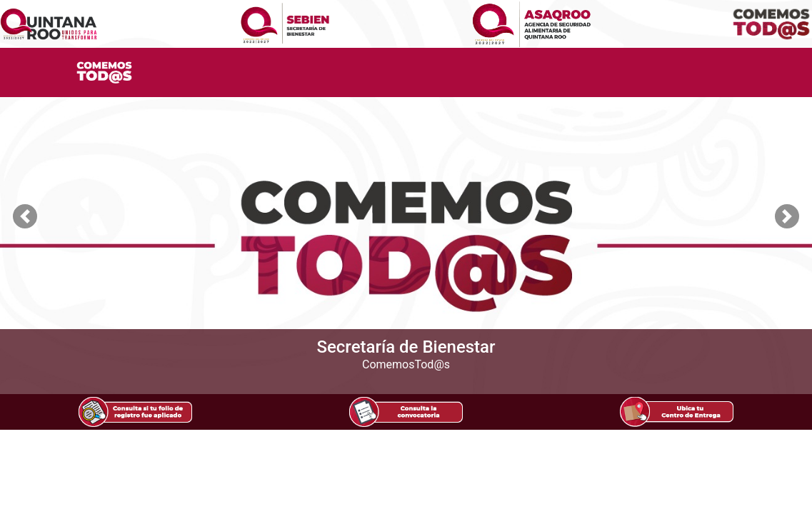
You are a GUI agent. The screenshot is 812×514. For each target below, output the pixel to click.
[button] (25, 216)
